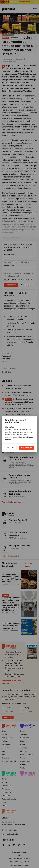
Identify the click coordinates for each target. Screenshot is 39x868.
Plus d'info (11, 448)
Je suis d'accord (26, 448)
